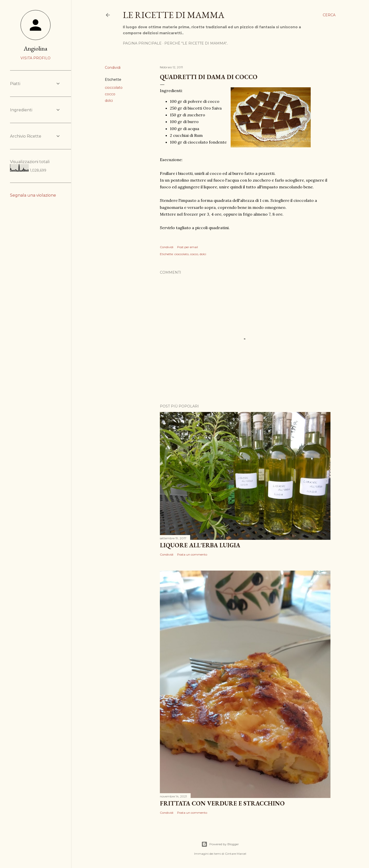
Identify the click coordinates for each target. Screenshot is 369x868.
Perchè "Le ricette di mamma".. (196, 43)
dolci (109, 101)
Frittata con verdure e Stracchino (222, 803)
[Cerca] (329, 15)
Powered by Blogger (220, 844)
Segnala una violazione (33, 195)
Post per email (188, 247)
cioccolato (114, 88)
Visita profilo (36, 58)
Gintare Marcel (236, 854)
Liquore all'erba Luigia (200, 545)
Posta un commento (192, 554)
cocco (110, 94)
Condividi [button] (113, 68)
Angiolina (36, 48)
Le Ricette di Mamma (174, 15)
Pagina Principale (142, 43)
